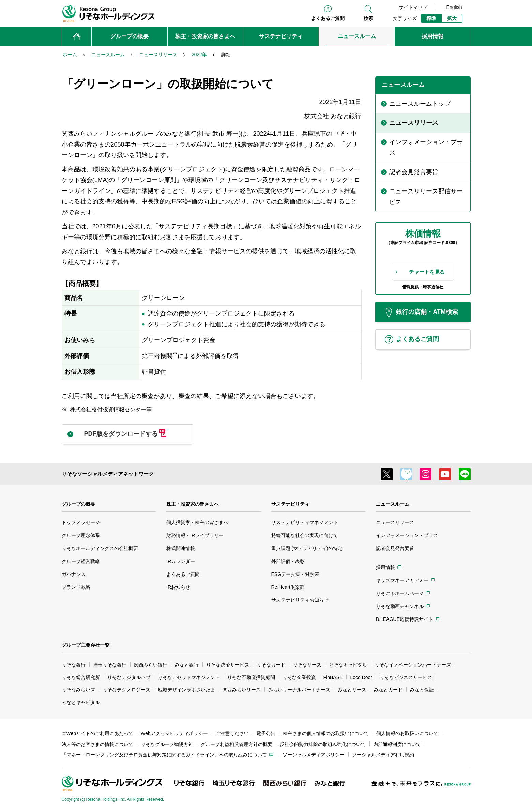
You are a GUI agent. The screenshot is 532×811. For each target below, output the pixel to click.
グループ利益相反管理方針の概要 (237, 744)
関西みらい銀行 (151, 665)
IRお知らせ (178, 587)
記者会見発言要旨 (395, 548)
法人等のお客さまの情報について (97, 744)
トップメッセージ (81, 522)
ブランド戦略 (76, 587)
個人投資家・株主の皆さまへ (197, 522)
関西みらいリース (242, 690)
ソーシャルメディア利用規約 (383, 755)
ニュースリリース (395, 522)
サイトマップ (413, 7)
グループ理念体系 (81, 535)
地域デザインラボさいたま (186, 690)
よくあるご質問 (328, 18)
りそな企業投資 (299, 677)
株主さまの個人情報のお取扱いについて (326, 733)
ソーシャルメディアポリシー (314, 755)
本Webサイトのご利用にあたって (98, 733)
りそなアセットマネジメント (189, 677)
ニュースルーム (393, 504)
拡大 (452, 18)
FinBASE (333, 677)
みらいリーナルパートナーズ (299, 690)
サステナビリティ (290, 504)
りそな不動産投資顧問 (251, 677)
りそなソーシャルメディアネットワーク (108, 474)
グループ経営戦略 (81, 561)
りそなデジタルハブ (129, 677)
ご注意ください (232, 733)
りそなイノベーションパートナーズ (413, 665)
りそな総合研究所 (81, 677)
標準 (431, 18)
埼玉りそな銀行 (110, 665)
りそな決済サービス (228, 665)
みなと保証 (422, 690)
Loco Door (361, 677)
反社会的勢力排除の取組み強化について (323, 744)
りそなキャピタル (348, 665)
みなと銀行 (187, 665)
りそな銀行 (74, 665)
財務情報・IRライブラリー (195, 535)
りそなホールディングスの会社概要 (100, 548)
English (454, 7)
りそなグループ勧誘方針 (167, 744)
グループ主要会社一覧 (86, 645)
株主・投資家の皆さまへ (193, 504)
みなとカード (388, 690)
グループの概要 (78, 504)
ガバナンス (74, 574)
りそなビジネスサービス (406, 677)
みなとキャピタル (81, 702)
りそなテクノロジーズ (126, 690)
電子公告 (266, 733)
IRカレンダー (181, 561)
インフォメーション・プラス (407, 535)
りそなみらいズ (78, 690)
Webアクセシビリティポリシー (174, 733)
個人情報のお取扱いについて (407, 733)
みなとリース (352, 690)
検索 (368, 18)
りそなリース (307, 665)
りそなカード (271, 665)
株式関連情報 (181, 548)
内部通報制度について (397, 744)
